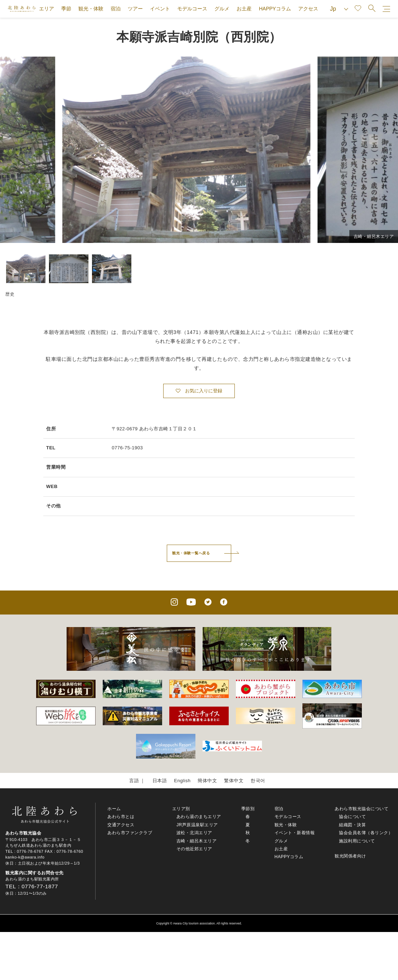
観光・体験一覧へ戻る (191, 553)
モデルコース (192, 9)
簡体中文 (207, 781)
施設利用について (357, 841)
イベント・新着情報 (295, 833)
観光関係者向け (350, 856)
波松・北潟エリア (194, 833)
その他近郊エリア (194, 849)
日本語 (160, 781)
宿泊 (116, 9)
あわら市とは (121, 817)
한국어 (258, 781)
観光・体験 (91, 9)
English (182, 781)
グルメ (222, 9)
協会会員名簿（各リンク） (366, 833)
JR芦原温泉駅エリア (197, 825)
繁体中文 (234, 781)
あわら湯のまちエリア (199, 817)
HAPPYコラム (275, 9)
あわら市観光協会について (361, 809)
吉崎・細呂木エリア (197, 841)
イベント (160, 9)
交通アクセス (121, 825)
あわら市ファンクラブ (130, 833)
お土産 (244, 9)
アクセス (308, 9)
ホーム (114, 809)
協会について (352, 817)
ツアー (135, 9)
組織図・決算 (352, 825)
